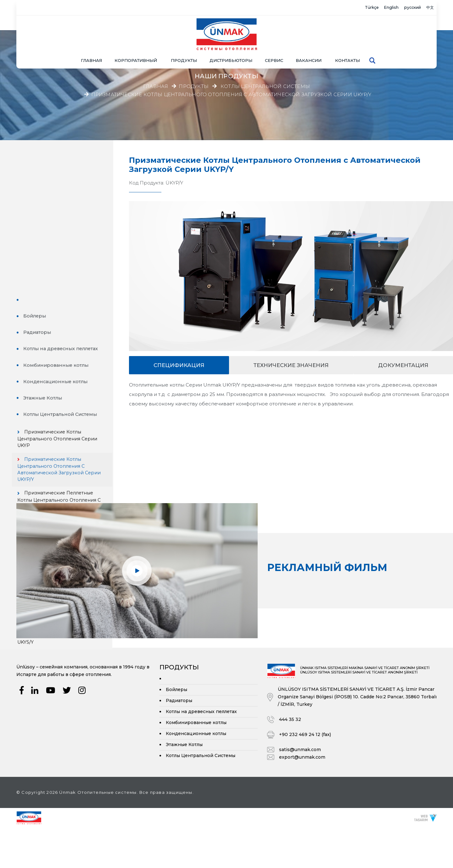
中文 (427, 8)
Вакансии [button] (309, 39)
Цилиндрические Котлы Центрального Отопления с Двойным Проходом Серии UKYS (65, 482)
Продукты (194, 86)
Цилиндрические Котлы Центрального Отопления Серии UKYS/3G (64, 413)
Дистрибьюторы (231, 39)
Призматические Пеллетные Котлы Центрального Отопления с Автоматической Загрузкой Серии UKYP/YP (65, 377)
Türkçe (347, 8)
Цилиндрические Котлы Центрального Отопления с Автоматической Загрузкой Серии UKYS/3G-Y (65, 446)
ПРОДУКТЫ (184, 39)
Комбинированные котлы (62, 230)
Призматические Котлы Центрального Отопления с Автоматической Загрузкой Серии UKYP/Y (231, 94)
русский (403, 8)
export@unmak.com (302, 798)
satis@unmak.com (300, 790)
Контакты (347, 39)
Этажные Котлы (49, 263)
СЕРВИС (274, 39)
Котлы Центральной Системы (265, 86)
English (374, 8)
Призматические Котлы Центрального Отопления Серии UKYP (63, 305)
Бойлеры (41, 181)
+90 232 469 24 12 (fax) (305, 775)
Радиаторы (43, 197)
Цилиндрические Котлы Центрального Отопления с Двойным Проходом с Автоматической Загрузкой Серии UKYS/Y (65, 522)
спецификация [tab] (179, 365)
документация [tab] (403, 365)
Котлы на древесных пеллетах (68, 214)
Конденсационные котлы (62, 247)
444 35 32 (290, 760)
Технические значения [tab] (291, 365)
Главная (91, 39)
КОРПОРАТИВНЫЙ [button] (136, 39)
